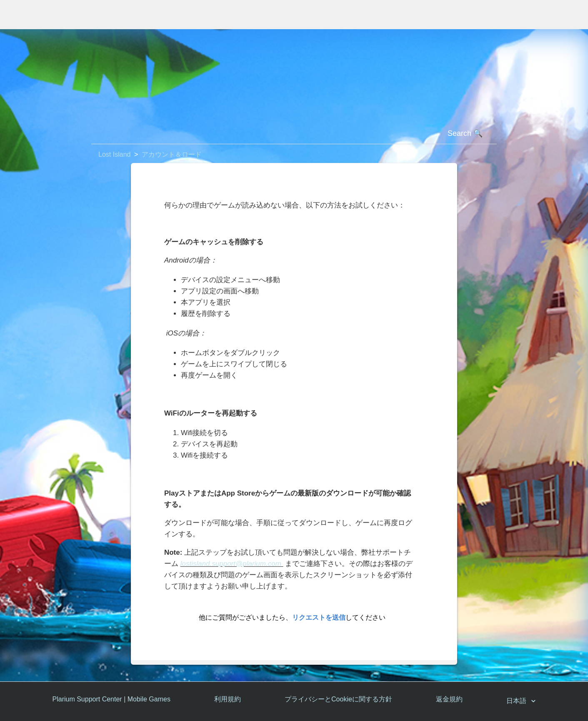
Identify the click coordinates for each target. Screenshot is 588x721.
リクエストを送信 (319, 617)
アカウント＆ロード (172, 154)
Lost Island (114, 154)
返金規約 (449, 699)
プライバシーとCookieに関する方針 (338, 699)
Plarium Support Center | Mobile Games (111, 699)
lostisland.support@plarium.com (231, 564)
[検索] (294, 134)
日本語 (517, 701)
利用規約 (228, 699)
